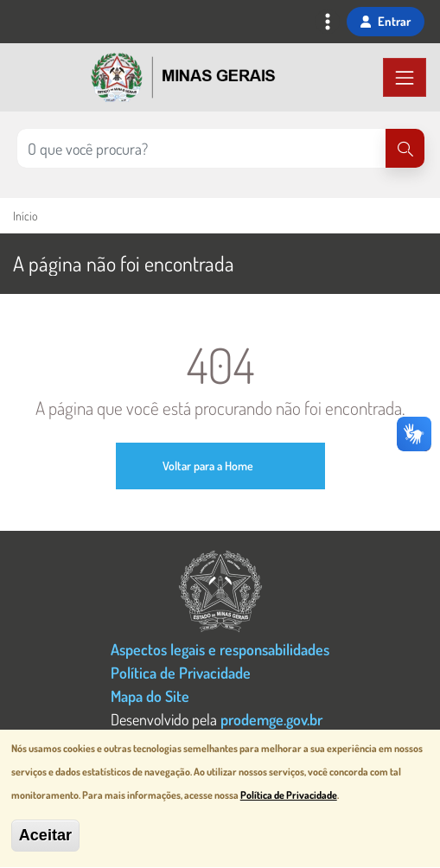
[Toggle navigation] (328, 23)
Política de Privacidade (181, 672)
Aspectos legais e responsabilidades (220, 649)
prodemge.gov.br (271, 719)
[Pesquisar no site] (201, 148)
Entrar (386, 21)
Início (25, 216)
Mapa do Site (150, 696)
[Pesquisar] (405, 148)
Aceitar (45, 840)
